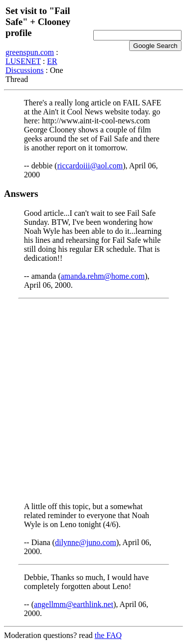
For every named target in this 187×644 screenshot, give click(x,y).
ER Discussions (31, 66)
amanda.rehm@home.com (103, 276)
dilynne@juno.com (86, 542)
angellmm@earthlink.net (74, 604)
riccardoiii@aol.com (90, 166)
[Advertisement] (93, 400)
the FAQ (108, 635)
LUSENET (23, 61)
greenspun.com (30, 52)
